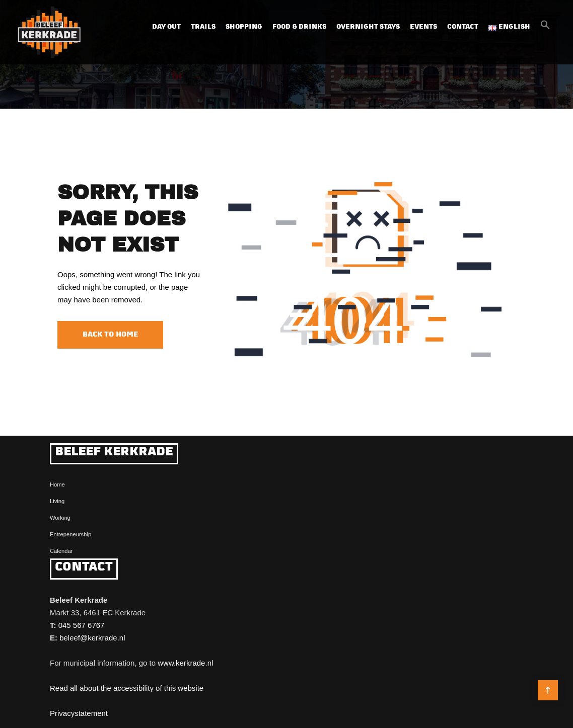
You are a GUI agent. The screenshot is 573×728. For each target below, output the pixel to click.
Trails (203, 27)
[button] (545, 28)
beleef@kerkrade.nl (92, 638)
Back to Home (110, 335)
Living (57, 501)
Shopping (244, 27)
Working (60, 518)
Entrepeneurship (70, 534)
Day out (166, 27)
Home (57, 484)
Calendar (61, 551)
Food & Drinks (299, 27)
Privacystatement (79, 713)
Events (423, 27)
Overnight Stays (368, 27)
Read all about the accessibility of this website (127, 688)
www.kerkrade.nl (185, 663)
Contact (463, 27)
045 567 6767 (82, 625)
